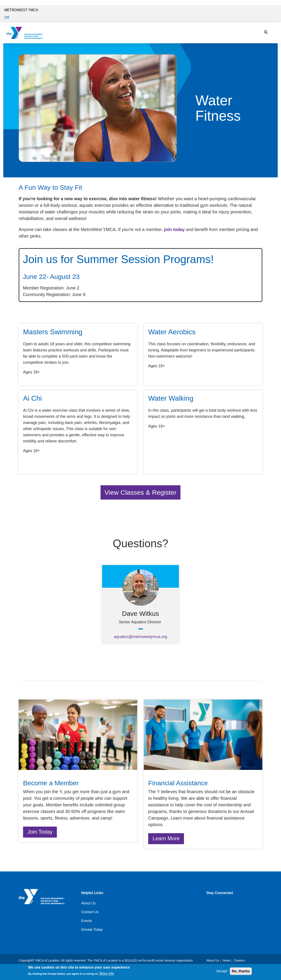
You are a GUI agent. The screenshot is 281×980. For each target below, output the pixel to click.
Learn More (166, 838)
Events (87, 921)
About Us (88, 903)
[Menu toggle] (274, 31)
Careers (240, 960)
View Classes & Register (140, 492)
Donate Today (92, 930)
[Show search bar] (266, 32)
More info (107, 974)
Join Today (40, 832)
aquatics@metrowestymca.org (140, 637)
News (226, 960)
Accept (222, 971)
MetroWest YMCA (21, 10)
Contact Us (90, 912)
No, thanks (241, 971)
